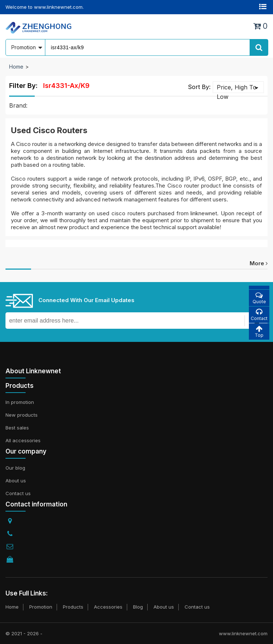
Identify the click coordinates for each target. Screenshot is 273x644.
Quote (259, 298)
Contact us (18, 493)
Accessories (108, 607)
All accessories (23, 440)
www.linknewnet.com (243, 633)
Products (73, 607)
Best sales (17, 428)
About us (16, 481)
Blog (138, 607)
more (259, 263)
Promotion (41, 607)
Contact (259, 315)
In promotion (20, 402)
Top (259, 331)
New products (22, 415)
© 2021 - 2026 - (24, 633)
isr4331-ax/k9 (66, 86)
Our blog (15, 468)
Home (16, 67)
